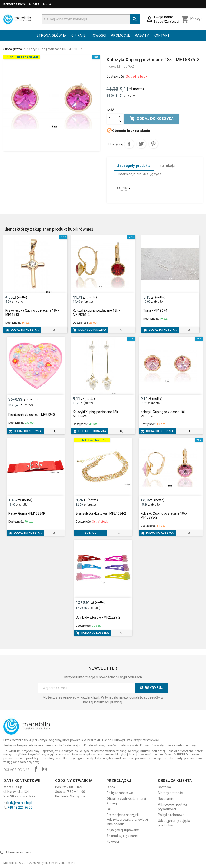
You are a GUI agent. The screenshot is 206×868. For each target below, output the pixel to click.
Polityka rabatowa (120, 793)
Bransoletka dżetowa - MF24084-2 (101, 513)
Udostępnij (129, 144)
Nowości (98, 35)
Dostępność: (116, 77)
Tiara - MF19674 (155, 310)
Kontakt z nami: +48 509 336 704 (27, 4)
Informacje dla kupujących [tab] (140, 174)
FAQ (110, 809)
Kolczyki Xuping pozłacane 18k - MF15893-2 (164, 516)
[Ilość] (112, 119)
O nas (111, 787)
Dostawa (164, 787)
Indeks (111, 66)
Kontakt (162, 35)
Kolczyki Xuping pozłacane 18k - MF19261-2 (96, 313)
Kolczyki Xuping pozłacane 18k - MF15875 (164, 414)
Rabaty (142, 35)
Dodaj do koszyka (152, 119)
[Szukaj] (91, 19)
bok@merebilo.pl (20, 803)
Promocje (121, 35)
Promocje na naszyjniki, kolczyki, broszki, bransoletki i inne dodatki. (128, 820)
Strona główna (52, 35)
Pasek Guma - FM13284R (27, 513)
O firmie (79, 35)
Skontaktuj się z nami (122, 836)
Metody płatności (171, 793)
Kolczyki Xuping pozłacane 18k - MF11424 (96, 414)
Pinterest (153, 144)
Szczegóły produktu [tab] (134, 166)
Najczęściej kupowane (123, 830)
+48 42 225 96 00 (20, 807)
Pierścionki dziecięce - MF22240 (32, 415)
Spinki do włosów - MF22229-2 (98, 617)
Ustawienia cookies (16, 852)
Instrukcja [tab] (167, 166)
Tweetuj (141, 144)
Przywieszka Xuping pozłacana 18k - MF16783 (32, 313)
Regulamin (166, 799)
